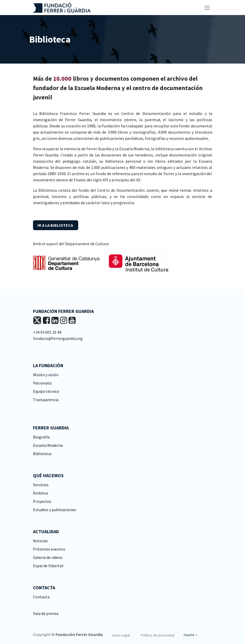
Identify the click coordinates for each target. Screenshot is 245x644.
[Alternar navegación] (207, 8)
